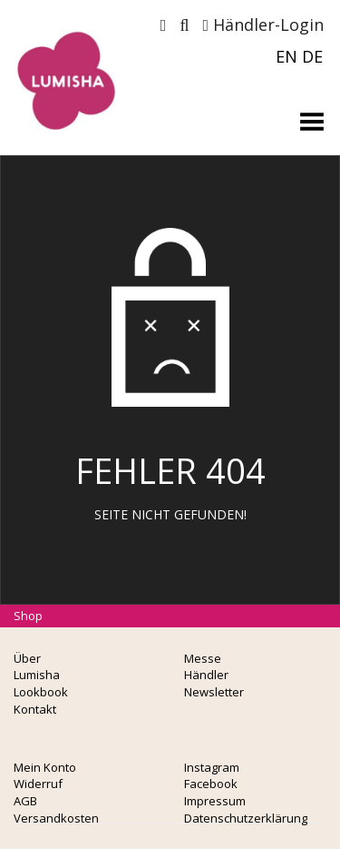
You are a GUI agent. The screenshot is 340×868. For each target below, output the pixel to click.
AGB (25, 801)
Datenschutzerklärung (246, 818)
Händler (206, 675)
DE (312, 56)
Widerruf (38, 784)
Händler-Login (263, 25)
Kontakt (35, 709)
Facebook (211, 784)
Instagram (212, 767)
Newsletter (214, 692)
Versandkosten (56, 818)
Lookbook (41, 692)
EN (287, 56)
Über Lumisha (37, 667)
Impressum (215, 801)
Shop (28, 616)
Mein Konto (45, 767)
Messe (203, 658)
